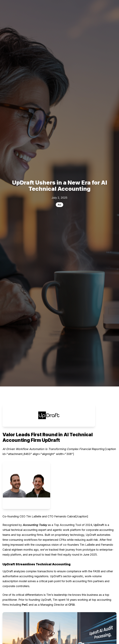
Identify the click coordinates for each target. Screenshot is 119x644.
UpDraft (99, 525)
